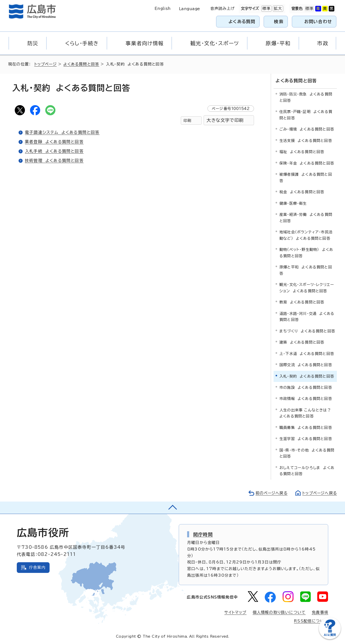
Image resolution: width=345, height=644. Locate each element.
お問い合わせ (318, 21)
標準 (266, 9)
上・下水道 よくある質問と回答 (307, 353)
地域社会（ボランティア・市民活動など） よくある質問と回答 (306, 235)
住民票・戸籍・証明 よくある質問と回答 (306, 114)
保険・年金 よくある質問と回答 (307, 163)
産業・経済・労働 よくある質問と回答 (306, 217)
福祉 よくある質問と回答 (302, 151)
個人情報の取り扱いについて (279, 612)
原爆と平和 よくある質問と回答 (306, 270)
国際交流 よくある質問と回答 (306, 365)
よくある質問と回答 (82, 64)
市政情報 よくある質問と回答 (306, 399)
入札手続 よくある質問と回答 (54, 151)
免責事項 (320, 612)
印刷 (187, 120)
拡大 (277, 9)
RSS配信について (311, 621)
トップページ (46, 64)
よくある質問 (242, 21)
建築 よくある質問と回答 (302, 342)
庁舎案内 (37, 567)
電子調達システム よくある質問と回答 (62, 132)
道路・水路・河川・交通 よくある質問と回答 (307, 316)
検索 (279, 21)
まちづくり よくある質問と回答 (307, 331)
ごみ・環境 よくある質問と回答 (307, 129)
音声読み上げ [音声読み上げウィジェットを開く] (223, 9)
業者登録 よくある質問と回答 (54, 142)
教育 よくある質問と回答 (302, 302)
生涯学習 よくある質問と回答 (306, 438)
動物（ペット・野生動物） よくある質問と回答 (306, 252)
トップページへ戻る (319, 493)
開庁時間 (203, 534)
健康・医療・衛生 (293, 203)
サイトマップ (235, 612)
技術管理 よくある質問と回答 (54, 160)
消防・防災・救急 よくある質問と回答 (306, 97)
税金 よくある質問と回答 (302, 192)
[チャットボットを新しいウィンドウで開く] (330, 638)
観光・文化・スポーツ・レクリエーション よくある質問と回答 (307, 287)
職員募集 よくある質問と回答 (306, 427)
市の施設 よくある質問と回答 (306, 387)
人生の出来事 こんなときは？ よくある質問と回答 (307, 413)
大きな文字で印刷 (225, 120)
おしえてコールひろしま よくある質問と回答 (307, 470)
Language (190, 9)
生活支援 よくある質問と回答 (306, 140)
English (163, 9)
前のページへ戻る (270, 493)
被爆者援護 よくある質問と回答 (306, 177)
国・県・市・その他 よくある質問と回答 (307, 453)
